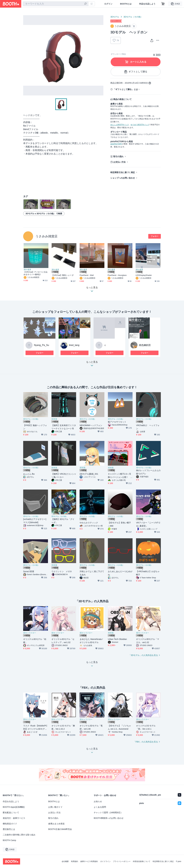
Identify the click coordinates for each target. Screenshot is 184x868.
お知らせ (98, 801)
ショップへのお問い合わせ (123, 178)
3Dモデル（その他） (133, 17)
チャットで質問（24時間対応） (108, 813)
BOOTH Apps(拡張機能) (14, 807)
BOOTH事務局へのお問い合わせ (109, 818)
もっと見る (92, 365)
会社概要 (65, 861)
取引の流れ (118, 156)
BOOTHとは (126, 4)
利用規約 (75, 861)
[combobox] (56, 4)
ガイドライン (105, 861)
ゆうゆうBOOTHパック (140, 125)
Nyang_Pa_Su (41, 345)
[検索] (85, 4)
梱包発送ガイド (10, 824)
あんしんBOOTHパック (120, 125)
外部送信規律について (142, 861)
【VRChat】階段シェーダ (63, 275)
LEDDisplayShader (144, 275)
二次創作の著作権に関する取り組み (19, 835)
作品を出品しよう (147, 4)
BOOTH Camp (9, 840)
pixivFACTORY (116, 144)
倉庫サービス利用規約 (89, 861)
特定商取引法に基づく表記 (123, 172)
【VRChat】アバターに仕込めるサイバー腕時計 (36, 273)
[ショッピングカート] (163, 4)
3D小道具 (27, 270)
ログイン (108, 4)
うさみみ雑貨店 (46, 236)
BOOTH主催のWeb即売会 (60, 829)
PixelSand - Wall (87, 275)
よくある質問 (100, 807)
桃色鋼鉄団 (145, 345)
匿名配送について (11, 813)
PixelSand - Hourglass (117, 275)
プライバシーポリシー (122, 861)
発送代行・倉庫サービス (14, 818)
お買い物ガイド (55, 807)
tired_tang (74, 345)
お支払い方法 (119, 162)
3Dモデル (115, 17)
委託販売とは (9, 829)
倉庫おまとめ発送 (56, 824)
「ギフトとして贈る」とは (126, 89)
